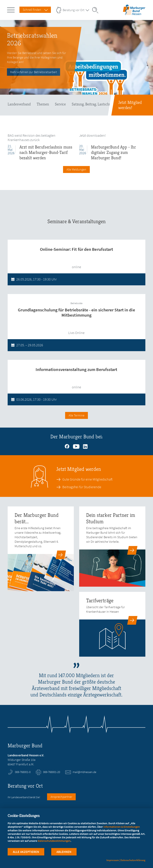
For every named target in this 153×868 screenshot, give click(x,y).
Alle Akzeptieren (26, 852)
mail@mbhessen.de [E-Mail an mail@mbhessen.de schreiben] (84, 772)
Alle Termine (76, 415)
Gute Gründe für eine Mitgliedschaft (87, 479)
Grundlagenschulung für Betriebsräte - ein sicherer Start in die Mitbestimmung (76, 312)
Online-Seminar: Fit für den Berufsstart (77, 249)
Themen (43, 104)
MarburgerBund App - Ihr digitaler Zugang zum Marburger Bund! (113, 152)
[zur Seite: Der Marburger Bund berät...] (41, 549)
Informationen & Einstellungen (122, 827)
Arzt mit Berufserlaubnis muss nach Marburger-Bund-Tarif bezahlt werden (46, 152)
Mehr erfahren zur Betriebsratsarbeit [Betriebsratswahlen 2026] (34, 72)
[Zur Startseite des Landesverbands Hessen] (134, 12)
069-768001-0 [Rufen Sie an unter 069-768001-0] (23, 772)
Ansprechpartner (61, 797)
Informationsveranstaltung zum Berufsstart (76, 369)
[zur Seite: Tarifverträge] (112, 624)
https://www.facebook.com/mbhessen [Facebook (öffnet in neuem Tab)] (67, 446)
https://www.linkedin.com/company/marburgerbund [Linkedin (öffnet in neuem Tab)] (85, 446)
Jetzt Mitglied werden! (130, 105)
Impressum (113, 860)
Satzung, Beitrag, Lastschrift (93, 104)
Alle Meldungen (76, 169)
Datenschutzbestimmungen (54, 841)
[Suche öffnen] (96, 10)
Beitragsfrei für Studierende (82, 487)
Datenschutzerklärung (133, 860)
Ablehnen (64, 852)
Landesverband (19, 104)
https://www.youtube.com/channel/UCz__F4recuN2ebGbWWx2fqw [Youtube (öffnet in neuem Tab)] (76, 446)
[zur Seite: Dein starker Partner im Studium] (112, 547)
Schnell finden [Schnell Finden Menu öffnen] (32, 10)
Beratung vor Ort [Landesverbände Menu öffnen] (74, 10)
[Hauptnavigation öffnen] (11, 9)
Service (60, 104)
